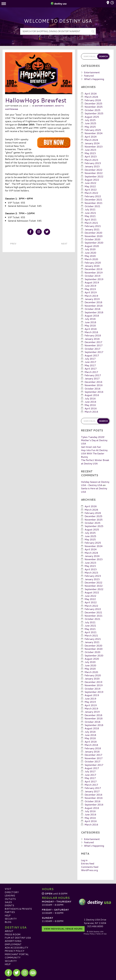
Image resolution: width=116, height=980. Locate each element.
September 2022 (94, 176)
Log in (84, 860)
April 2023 (91, 156)
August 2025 (92, 117)
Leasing (10, 895)
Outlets (10, 899)
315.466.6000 (95, 926)
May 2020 (90, 256)
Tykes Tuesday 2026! (93, 437)
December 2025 (93, 103)
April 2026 (91, 93)
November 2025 (94, 107)
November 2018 (94, 306)
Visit (8, 889)
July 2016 (90, 398)
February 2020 (93, 263)
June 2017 (90, 362)
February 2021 (93, 226)
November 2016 (94, 385)
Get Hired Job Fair (91, 447)
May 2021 (90, 216)
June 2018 (90, 322)
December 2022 (93, 170)
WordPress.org (89, 870)
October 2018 (92, 309)
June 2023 (90, 150)
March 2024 (91, 140)
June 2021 (90, 213)
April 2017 (91, 369)
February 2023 (93, 163)
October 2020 (92, 239)
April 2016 (91, 408)
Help (8, 915)
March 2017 (91, 372)
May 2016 (90, 405)
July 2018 (90, 319)
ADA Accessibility (16, 948)
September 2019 (94, 279)
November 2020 (94, 236)
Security (11, 919)
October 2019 (92, 276)
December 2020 (93, 233)
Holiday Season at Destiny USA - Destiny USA (95, 483)
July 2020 (90, 249)
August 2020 (92, 246)
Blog (8, 922)
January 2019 (92, 299)
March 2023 (91, 160)
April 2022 (91, 190)
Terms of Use (101, 934)
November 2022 (94, 173)
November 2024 (94, 133)
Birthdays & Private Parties (18, 910)
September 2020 (94, 243)
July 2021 (90, 209)
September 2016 (94, 392)
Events (9, 905)
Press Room (13, 934)
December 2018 (93, 302)
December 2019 (93, 269)
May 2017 (90, 365)
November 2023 (94, 146)
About (9, 931)
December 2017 (93, 342)
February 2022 (93, 196)
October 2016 (92, 388)
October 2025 (92, 110)
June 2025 (90, 123)
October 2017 (92, 349)
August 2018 (92, 316)
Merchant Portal (17, 954)
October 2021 (92, 206)
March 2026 (91, 97)
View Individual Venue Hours (63, 929)
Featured (89, 76)
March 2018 (91, 332)
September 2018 (94, 312)
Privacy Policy (15, 951)
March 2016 (91, 412)
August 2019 (92, 282)
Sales (8, 902)
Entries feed (88, 863)
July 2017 (90, 359)
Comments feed (90, 867)
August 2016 (92, 395)
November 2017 (94, 345)
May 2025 (90, 127)
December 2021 (93, 199)
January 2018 (92, 339)
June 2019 (90, 286)
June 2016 (90, 402)
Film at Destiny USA (18, 938)
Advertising (13, 941)
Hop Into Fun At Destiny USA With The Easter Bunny (94, 453)
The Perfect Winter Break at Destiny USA (95, 462)
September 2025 (94, 113)
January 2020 (92, 266)
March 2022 (91, 193)
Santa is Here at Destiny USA (94, 490)
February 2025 (93, 130)
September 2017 (94, 352)
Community (13, 957)
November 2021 (94, 203)
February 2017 (93, 375)
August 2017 (92, 355)
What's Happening (94, 79)
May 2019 (90, 289)
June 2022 (90, 183)
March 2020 (91, 259)
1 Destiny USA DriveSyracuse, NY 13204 (95, 921)
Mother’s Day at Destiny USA (94, 442)
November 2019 (94, 272)
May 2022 (90, 186)
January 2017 (92, 378)
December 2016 (93, 382)
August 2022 (92, 180)
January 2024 (92, 143)
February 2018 (93, 335)
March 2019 (91, 296)
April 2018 (91, 329)
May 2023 (90, 153)
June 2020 (90, 252)
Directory (12, 892)
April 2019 (91, 292)
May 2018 (90, 325)
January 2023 (92, 166)
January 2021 (92, 229)
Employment (13, 944)
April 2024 (91, 137)
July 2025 (90, 120)
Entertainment (44, 106)
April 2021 (91, 219)
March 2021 (91, 223)
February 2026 (93, 100)
